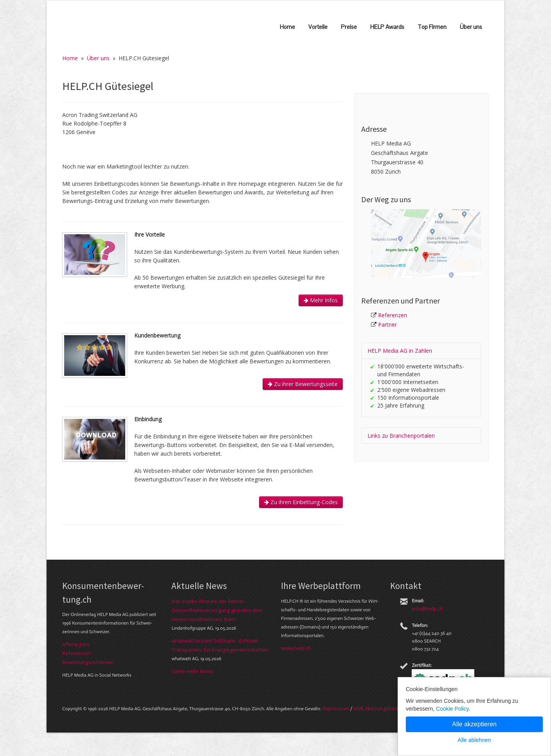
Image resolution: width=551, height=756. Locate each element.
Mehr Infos (321, 300)
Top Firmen (432, 27)
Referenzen (393, 315)
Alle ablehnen (474, 740)
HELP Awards (387, 27)
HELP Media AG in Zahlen (400, 351)
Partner (387, 324)
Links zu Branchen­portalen (401, 435)
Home (287, 27)
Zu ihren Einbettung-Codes (301, 502)
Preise (349, 27)
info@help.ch (427, 609)
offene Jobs (76, 644)
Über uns (471, 27)
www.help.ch (296, 648)
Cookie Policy (452, 709)
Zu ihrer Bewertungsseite (303, 384)
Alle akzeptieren (474, 724)
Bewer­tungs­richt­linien (88, 662)
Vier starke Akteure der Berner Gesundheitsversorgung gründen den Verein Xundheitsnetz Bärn (217, 610)
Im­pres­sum (336, 708)
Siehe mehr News (192, 671)
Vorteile (318, 27)
